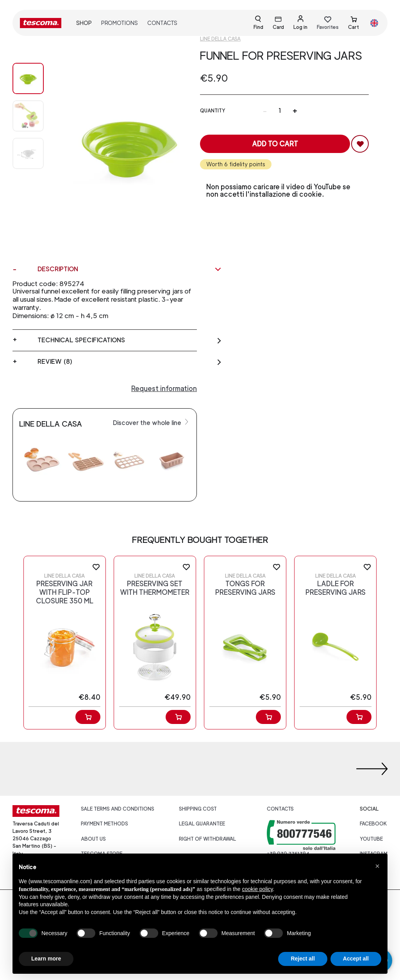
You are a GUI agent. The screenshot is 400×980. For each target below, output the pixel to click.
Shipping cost (198, 809)
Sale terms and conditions (118, 809)
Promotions (120, 23)
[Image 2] (28, 153)
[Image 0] (28, 78)
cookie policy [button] (257, 889)
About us (93, 839)
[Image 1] (28, 116)
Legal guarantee (202, 824)
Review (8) (130, 362)
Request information (164, 389)
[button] (377, 866)
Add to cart (275, 144)
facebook (373, 824)
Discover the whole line (152, 422)
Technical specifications (130, 340)
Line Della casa (220, 39)
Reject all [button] (303, 959)
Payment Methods (104, 824)
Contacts (162, 23)
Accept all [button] (356, 959)
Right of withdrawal (207, 839)
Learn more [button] (46, 959)
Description (130, 269)
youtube (371, 839)
